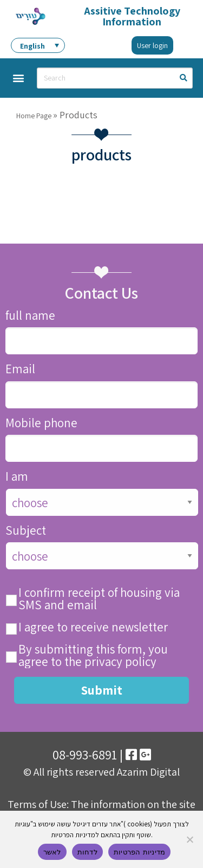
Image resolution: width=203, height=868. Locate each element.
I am (17, 477)
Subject (26, 531)
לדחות (87, 852)
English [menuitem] (32, 46)
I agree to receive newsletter (93, 627)
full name (30, 316)
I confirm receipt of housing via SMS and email (99, 599)
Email (20, 369)
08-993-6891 (85, 755)
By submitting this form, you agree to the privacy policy (93, 656)
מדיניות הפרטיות (139, 852)
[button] (18, 78)
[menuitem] (38, 45)
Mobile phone (41, 423)
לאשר (52, 852)
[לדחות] (189, 839)
